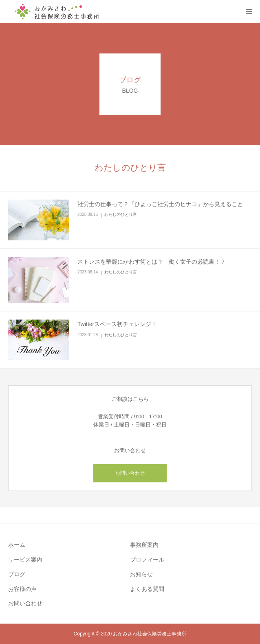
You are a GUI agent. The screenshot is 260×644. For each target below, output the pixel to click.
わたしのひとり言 (121, 214)
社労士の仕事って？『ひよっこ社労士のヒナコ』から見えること (160, 204)
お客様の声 (22, 589)
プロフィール (147, 560)
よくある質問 (147, 589)
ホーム (17, 545)
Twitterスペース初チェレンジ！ (117, 324)
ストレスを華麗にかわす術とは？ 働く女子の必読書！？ (152, 262)
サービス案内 (25, 560)
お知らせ (141, 574)
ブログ (17, 574)
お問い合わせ (130, 473)
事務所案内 (144, 545)
